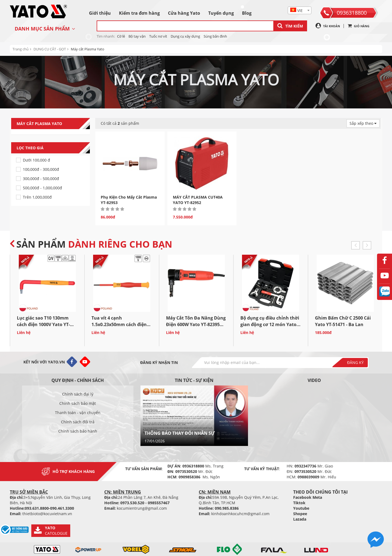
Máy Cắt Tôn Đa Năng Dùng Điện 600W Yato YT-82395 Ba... (196, 324)
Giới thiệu (100, 13)
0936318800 (352, 13)
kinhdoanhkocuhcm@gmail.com (240, 514)
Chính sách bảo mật (78, 403)
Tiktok (299, 503)
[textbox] (300, 11)
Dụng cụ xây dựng (185, 36)
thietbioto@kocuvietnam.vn (47, 514)
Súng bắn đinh (215, 36)
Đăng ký (355, 362)
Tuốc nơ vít (158, 36)
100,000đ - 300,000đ (41, 169)
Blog (247, 13)
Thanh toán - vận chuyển (78, 413)
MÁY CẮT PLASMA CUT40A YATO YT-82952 (198, 200)
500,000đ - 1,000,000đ (42, 188)
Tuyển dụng (221, 13)
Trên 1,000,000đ (37, 197)
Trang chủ (21, 49)
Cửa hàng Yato (184, 13)
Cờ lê (121, 36)
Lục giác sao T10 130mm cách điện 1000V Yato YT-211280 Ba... (43, 324)
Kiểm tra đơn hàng (139, 13)
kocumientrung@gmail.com (142, 508)
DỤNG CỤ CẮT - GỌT (50, 49)
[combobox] (300, 10)
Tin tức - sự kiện (194, 380)
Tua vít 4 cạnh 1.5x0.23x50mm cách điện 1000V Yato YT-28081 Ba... (119, 324)
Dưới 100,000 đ (36, 160)
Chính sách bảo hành (78, 431)
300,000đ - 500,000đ (41, 179)
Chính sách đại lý (78, 394)
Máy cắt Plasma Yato (88, 49)
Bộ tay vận (137, 36)
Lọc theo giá (53, 148)
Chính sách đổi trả (78, 422)
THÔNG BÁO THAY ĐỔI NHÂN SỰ (180, 433)
